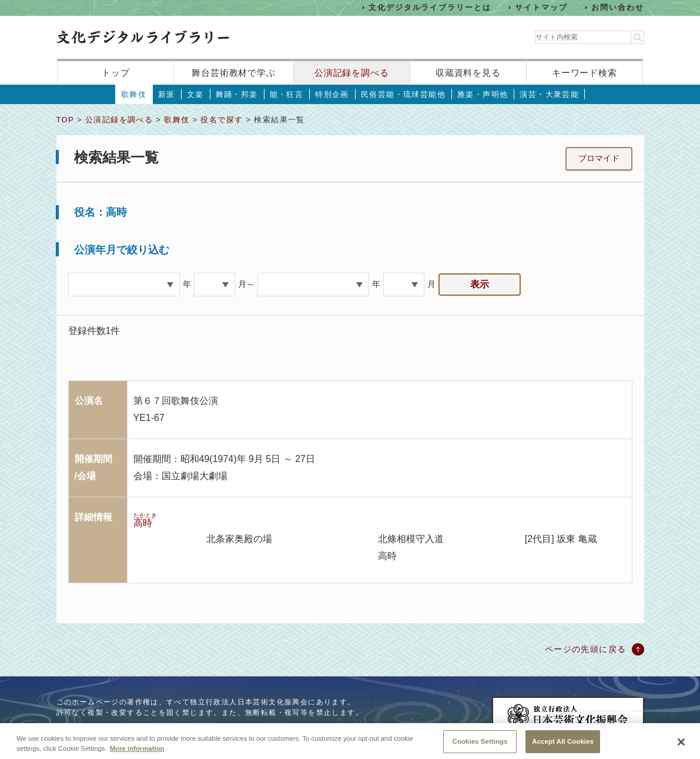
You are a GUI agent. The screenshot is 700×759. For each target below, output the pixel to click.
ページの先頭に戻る (586, 649)
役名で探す (222, 120)
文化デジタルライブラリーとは (430, 7)
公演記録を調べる (352, 73)
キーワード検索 (585, 73)
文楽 (195, 94)
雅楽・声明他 (483, 94)
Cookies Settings (480, 746)
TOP (65, 120)
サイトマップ (541, 7)
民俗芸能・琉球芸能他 (403, 94)
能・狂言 (287, 94)
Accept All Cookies (563, 746)
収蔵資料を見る (468, 73)
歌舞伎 (134, 94)
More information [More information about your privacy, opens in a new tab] (137, 753)
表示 (480, 284)
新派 (167, 94)
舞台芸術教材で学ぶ (234, 73)
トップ (116, 73)
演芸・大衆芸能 (549, 94)
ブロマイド (599, 158)
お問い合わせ (618, 7)
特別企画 (332, 94)
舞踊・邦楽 (237, 94)
